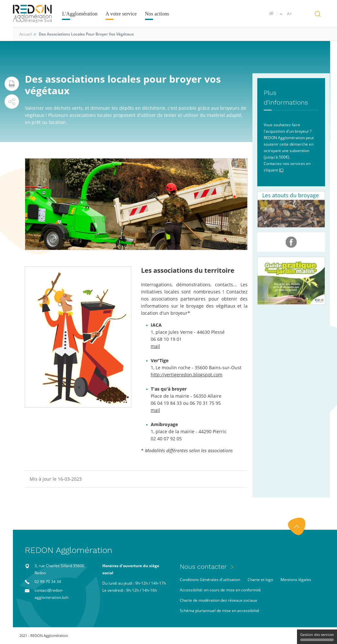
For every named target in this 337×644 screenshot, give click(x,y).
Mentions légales (296, 580)
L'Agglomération (80, 14)
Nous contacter (203, 567)
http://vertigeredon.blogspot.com (187, 375)
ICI (281, 170)
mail (155, 346)
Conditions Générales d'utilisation (210, 580)
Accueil (26, 34)
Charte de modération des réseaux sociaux (218, 600)
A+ (289, 14)
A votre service (121, 14)
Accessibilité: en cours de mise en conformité (220, 590)
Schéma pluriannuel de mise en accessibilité (220, 611)
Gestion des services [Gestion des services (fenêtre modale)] (317, 637)
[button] (12, 102)
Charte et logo (260, 580)
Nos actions (157, 14)
